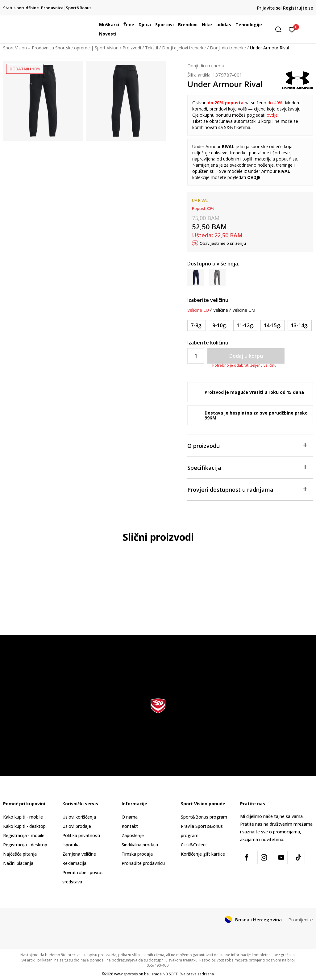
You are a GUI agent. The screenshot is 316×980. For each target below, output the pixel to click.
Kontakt (130, 826)
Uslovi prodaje (77, 826)
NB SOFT (170, 974)
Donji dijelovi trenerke (184, 48)
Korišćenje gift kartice (203, 854)
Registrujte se (298, 8)
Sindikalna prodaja (140, 845)
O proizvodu (247, 445)
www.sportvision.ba (131, 974)
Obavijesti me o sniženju (223, 243)
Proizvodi (132, 48)
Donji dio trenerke (228, 48)
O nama (130, 817)
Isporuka (71, 845)
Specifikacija (247, 467)
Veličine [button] (221, 310)
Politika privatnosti (81, 835)
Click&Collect (194, 845)
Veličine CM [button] (244, 310)
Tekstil (152, 48)
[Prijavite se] (292, 29)
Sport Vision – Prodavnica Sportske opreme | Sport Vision (61, 48)
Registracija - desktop (25, 845)
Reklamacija (74, 863)
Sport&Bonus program (204, 817)
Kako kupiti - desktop (24, 826)
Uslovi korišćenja (79, 817)
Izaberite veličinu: (208, 300)
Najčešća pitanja (20, 854)
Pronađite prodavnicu (143, 863)
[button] (281, 29)
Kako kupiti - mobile (23, 817)
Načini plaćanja (18, 863)
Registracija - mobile (24, 835)
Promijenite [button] (301, 920)
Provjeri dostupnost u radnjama (247, 489)
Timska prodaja (137, 854)
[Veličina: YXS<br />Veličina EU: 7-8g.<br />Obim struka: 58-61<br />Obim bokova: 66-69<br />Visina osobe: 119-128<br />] (197, 325)
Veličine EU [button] (198, 310)
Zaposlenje (133, 835)
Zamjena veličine (79, 854)
